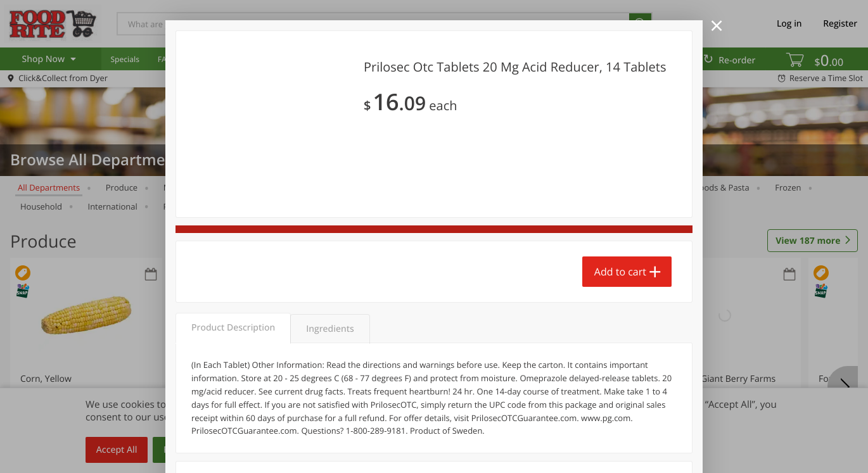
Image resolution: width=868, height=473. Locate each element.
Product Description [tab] (233, 328)
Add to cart (620, 272)
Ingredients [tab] (330, 329)
